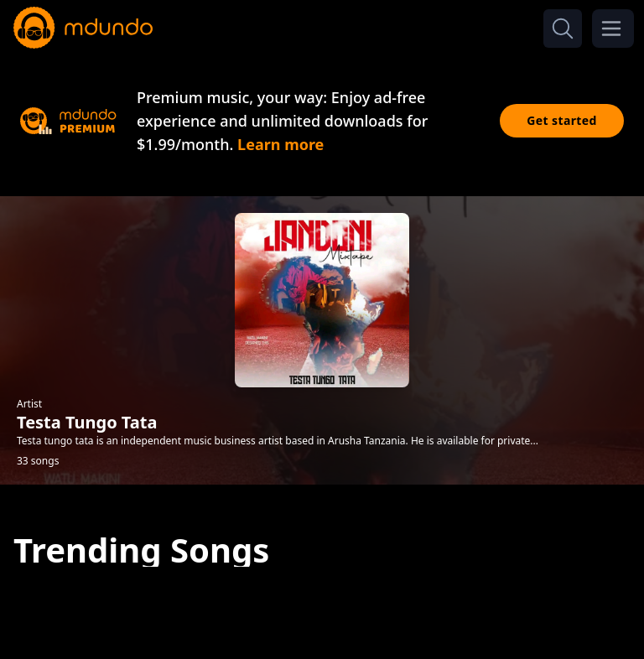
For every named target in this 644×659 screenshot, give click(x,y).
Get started (562, 120)
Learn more (280, 144)
